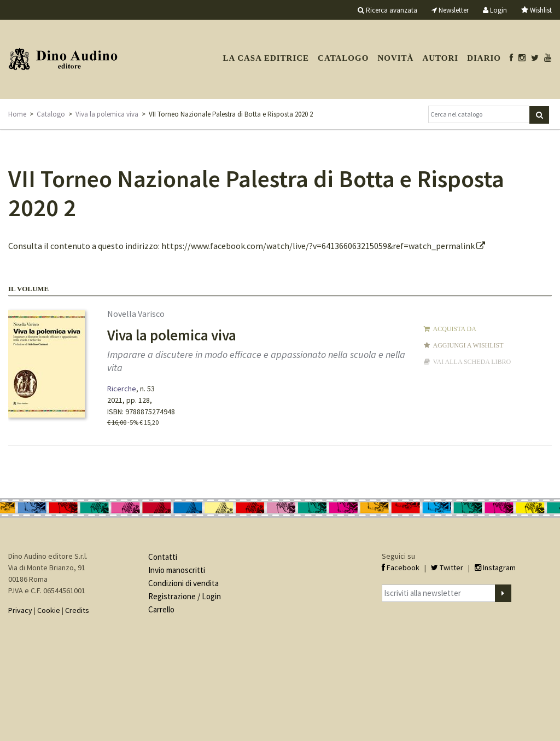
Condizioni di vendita (183, 583)
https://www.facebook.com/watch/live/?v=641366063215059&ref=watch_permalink (323, 246)
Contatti (163, 557)
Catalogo (343, 58)
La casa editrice (266, 58)
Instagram (495, 568)
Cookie (49, 610)
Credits (77, 610)
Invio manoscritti (177, 570)
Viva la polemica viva (107, 114)
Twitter (447, 568)
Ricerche (122, 389)
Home (17, 114)
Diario (484, 58)
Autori (440, 58)
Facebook (401, 568)
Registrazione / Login (185, 596)
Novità (395, 58)
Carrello (161, 609)
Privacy (20, 610)
